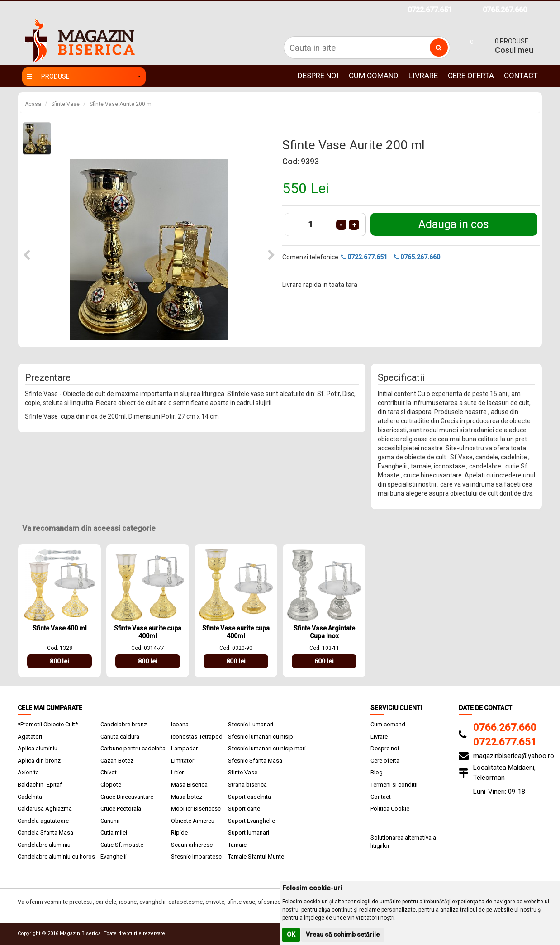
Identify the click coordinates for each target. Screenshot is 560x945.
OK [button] (291, 935)
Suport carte (244, 809)
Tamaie (237, 845)
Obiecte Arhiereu (193, 821)
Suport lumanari (249, 833)
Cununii (110, 821)
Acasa (33, 104)
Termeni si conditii (394, 785)
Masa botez (187, 797)
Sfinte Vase (65, 104)
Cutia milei (114, 833)
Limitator (183, 761)
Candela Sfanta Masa (45, 833)
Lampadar (184, 748)
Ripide (179, 833)
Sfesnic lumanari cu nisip (261, 737)
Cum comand (374, 76)
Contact (521, 76)
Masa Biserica (189, 785)
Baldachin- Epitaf (40, 785)
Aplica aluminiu (38, 748)
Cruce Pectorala (121, 809)
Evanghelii (114, 857)
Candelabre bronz (124, 724)
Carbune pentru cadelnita (133, 748)
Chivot (109, 772)
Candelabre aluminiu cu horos (56, 857)
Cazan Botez (117, 761)
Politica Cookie (390, 809)
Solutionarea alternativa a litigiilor (403, 842)
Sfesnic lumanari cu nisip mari (267, 748)
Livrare (423, 76)
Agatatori (30, 737)
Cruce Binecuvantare (127, 797)
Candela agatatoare (43, 821)
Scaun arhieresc (192, 845)
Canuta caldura (120, 737)
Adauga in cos (454, 224)
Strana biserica (247, 785)
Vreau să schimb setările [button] (343, 935)
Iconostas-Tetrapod (197, 737)
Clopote (111, 785)
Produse (84, 76)
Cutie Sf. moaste (122, 845)
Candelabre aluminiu (44, 845)
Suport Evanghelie (252, 821)
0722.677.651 (430, 10)
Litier (177, 772)
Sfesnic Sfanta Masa (255, 761)
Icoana (180, 724)
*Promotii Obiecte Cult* (48, 724)
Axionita (28, 772)
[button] (27, 255)
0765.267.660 (505, 10)
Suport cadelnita (249, 797)
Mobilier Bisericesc (196, 809)
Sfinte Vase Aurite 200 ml (121, 104)
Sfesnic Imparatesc (196, 857)
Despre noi (318, 76)
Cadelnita (30, 797)
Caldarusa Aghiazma (45, 809)
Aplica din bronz (39, 761)
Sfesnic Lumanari (251, 724)
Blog (377, 772)
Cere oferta (471, 76)
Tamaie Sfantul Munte (256, 857)
